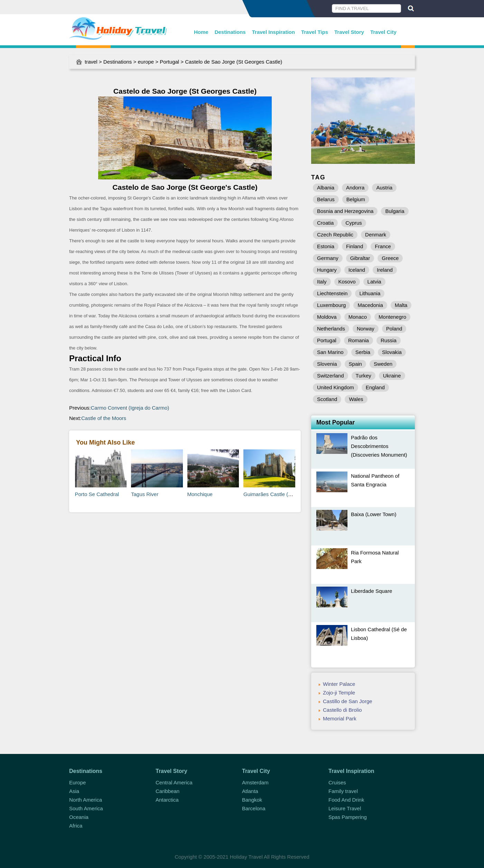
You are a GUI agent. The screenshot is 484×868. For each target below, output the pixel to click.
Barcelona (254, 808)
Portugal (169, 62)
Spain (355, 364)
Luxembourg (331, 305)
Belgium (356, 199)
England (375, 387)
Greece (390, 258)
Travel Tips (315, 32)
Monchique (200, 494)
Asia (74, 791)
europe (146, 62)
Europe (77, 782)
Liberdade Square (371, 591)
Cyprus (354, 223)
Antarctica (167, 800)
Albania (326, 188)
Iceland (357, 270)
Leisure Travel (345, 808)
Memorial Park (340, 718)
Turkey (364, 376)
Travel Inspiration (273, 32)
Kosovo (347, 282)
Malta (401, 305)
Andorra (355, 188)
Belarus (326, 199)
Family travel (343, 791)
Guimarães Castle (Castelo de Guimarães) (292, 494)
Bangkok (252, 800)
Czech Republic (335, 235)
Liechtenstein (332, 293)
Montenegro (392, 317)
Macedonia (370, 305)
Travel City (383, 32)
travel (91, 62)
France (383, 246)
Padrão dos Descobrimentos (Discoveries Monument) (379, 446)
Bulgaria (395, 211)
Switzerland (331, 376)
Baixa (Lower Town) (374, 514)
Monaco (358, 317)
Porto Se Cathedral (97, 494)
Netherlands (331, 329)
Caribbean (167, 791)
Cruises (337, 782)
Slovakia (392, 352)
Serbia (363, 352)
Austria (384, 188)
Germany (328, 258)
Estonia (326, 246)
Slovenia (327, 364)
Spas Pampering (348, 817)
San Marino (330, 352)
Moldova (327, 317)
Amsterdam (255, 782)
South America (86, 808)
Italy (322, 282)
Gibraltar (360, 258)
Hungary (327, 270)
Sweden (383, 364)
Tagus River (145, 494)
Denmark (376, 235)
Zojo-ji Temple (339, 693)
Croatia (325, 223)
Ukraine (392, 376)
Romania (359, 340)
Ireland (385, 270)
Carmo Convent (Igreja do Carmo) (130, 408)
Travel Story (349, 32)
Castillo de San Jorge (348, 701)
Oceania (79, 817)
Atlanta (250, 791)
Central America (174, 782)
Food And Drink (346, 800)
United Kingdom (336, 387)
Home (201, 32)
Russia (389, 340)
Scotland (327, 399)
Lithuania (370, 293)
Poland (394, 329)
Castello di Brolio (342, 710)
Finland (355, 246)
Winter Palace (339, 684)
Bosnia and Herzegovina (345, 211)
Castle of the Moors (104, 418)
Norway (366, 329)
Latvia (374, 282)
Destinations (230, 32)
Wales (356, 399)
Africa (76, 826)
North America (86, 800)
